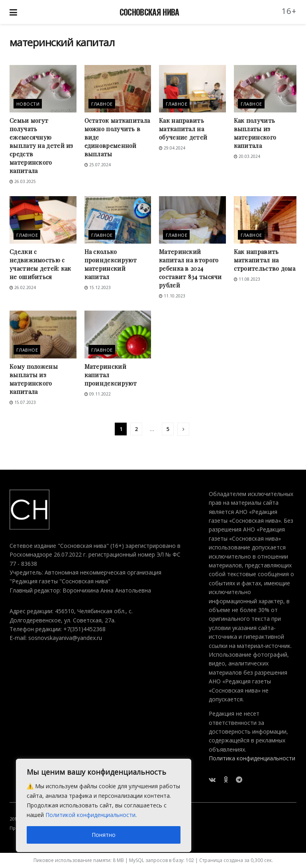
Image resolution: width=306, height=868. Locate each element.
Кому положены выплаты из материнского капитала (34, 379)
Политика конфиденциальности (252, 758)
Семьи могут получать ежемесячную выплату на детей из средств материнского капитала (41, 146)
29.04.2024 (172, 148)
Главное (102, 104)
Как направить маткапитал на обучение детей (183, 129)
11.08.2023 (247, 279)
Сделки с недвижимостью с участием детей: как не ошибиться (40, 264)
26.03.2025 (23, 181)
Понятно (104, 835)
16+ (289, 11)
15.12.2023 (98, 287)
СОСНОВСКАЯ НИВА (149, 12)
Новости (28, 104)
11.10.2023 (172, 296)
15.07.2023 (23, 402)
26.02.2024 (23, 287)
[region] (104, 805)
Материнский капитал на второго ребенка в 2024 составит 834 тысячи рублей (190, 268)
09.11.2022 (98, 394)
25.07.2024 (98, 165)
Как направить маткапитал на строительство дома (265, 260)
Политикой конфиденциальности (90, 815)
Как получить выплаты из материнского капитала (255, 133)
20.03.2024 (247, 156)
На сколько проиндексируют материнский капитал (111, 264)
